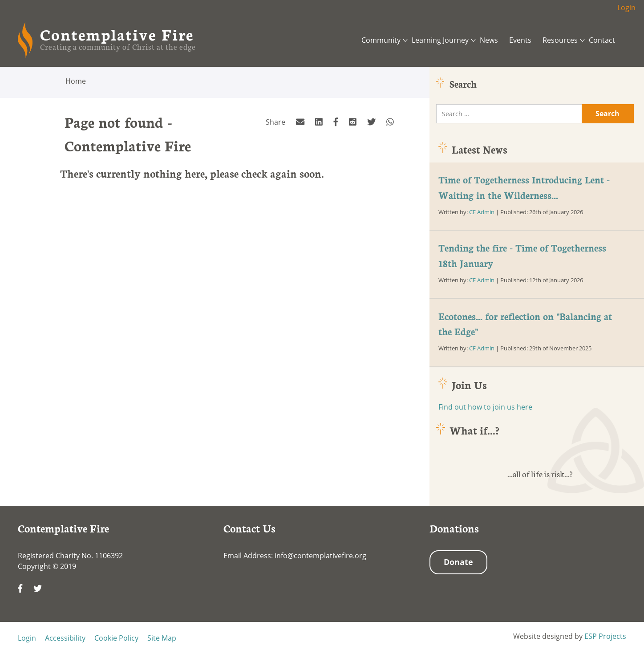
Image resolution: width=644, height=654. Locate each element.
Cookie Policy (116, 638)
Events (520, 40)
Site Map (162, 638)
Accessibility (65, 638)
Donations (454, 528)
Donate (458, 562)
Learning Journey (440, 40)
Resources (560, 40)
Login (626, 8)
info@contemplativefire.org (320, 556)
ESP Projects (605, 636)
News (489, 40)
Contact (602, 40)
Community (381, 40)
